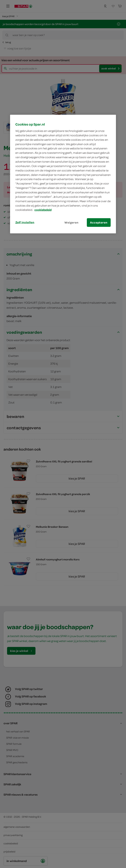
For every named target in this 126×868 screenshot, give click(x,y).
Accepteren (99, 222)
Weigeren (71, 222)
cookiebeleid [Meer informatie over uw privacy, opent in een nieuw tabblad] (43, 210)
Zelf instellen (25, 222)
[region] (63, 174)
